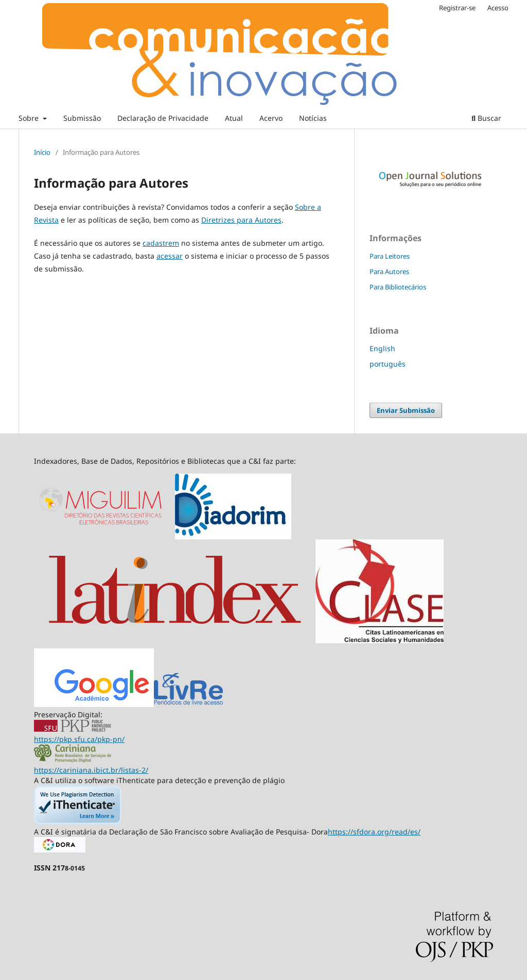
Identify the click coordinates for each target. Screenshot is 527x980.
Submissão (82, 118)
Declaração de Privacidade (163, 118)
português (388, 364)
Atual (234, 118)
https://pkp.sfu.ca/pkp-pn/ (79, 739)
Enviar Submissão (406, 410)
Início (42, 152)
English (382, 348)
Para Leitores (390, 256)
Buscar (486, 118)
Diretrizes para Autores (241, 220)
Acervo (271, 118)
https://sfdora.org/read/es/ (374, 832)
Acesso (498, 8)
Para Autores (389, 271)
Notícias (313, 118)
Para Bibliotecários (398, 287)
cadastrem (161, 243)
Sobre (30, 118)
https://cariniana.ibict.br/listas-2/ (91, 770)
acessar (170, 256)
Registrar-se (457, 8)
